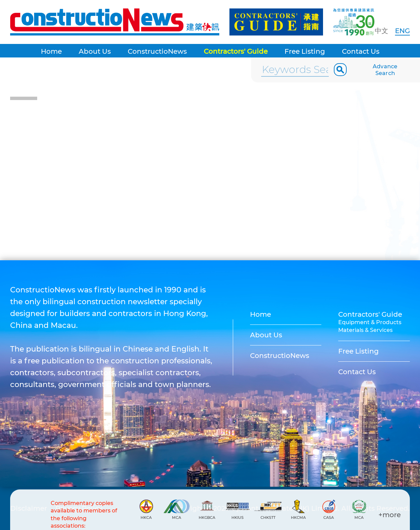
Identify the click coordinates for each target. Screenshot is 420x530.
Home (51, 51)
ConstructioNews (157, 51)
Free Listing (305, 51)
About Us (95, 51)
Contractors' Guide (236, 51)
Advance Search (385, 70)
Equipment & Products (370, 322)
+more (390, 515)
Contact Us (361, 51)
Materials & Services (365, 330)
